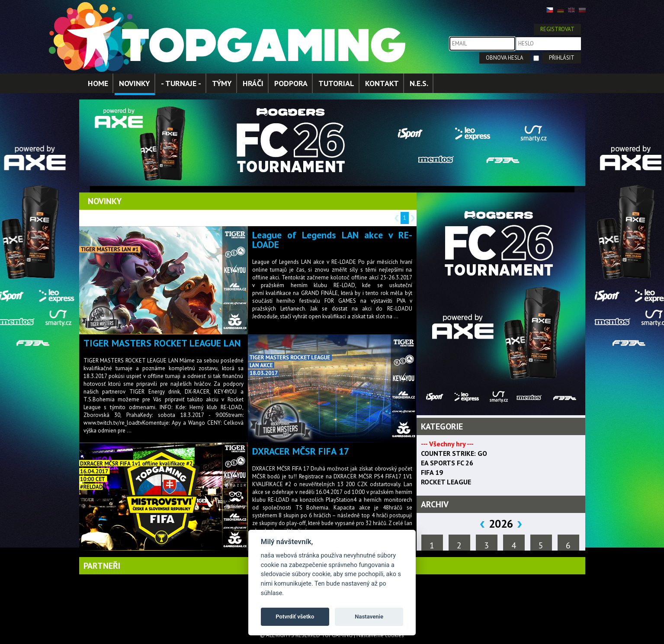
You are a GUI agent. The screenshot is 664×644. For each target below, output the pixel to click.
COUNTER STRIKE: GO (454, 453)
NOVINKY (135, 83)
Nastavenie (369, 617)
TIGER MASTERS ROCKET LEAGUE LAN (162, 343)
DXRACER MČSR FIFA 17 (301, 451)
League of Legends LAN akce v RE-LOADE (332, 240)
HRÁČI (253, 83)
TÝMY (222, 83)
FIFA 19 (432, 472)
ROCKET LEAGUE (446, 482)
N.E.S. (419, 83)
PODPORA (291, 83)
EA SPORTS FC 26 (447, 463)
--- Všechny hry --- (447, 444)
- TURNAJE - (181, 83)
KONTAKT (382, 83)
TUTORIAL (336, 83)
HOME (98, 83)
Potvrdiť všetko (295, 617)
